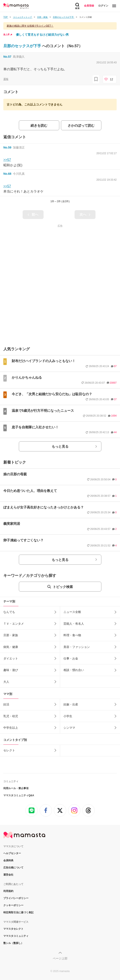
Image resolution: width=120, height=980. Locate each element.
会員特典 (8, 860)
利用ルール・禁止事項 (16, 788)
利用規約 (8, 891)
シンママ (69, 728)
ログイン (103, 6)
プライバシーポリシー (16, 898)
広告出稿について (13, 868)
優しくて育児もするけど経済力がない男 (42, 35)
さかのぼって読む (81, 126)
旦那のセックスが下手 (23, 46)
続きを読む (39, 126)
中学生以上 (11, 728)
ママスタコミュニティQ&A (19, 795)
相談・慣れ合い (74, 670)
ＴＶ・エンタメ (14, 624)
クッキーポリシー (13, 905)
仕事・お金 (71, 658)
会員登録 (89, 6)
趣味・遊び (11, 670)
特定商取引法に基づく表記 (18, 912)
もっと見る (60, 446)
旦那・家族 (11, 635)
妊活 (6, 704)
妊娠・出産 (71, 704)
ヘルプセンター (12, 853)
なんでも (9, 612)
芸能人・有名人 (74, 624)
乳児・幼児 (11, 716)
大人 (6, 682)
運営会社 (8, 875)
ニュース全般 (72, 612)
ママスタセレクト (13, 929)
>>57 (7, 160)
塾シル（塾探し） (13, 943)
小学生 (68, 716)
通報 (6, 79)
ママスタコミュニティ (16, 936)
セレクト (9, 750)
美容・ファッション (77, 647)
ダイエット (11, 658)
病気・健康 (11, 647)
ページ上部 (60, 958)
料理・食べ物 (72, 635)
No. (7, 57)
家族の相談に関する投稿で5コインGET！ (30, 26)
